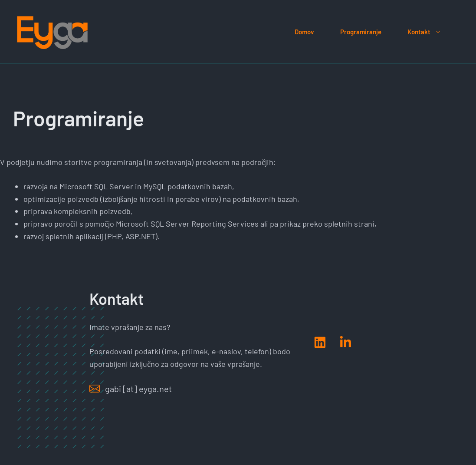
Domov (304, 32)
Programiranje (361, 32)
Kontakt (431, 32)
